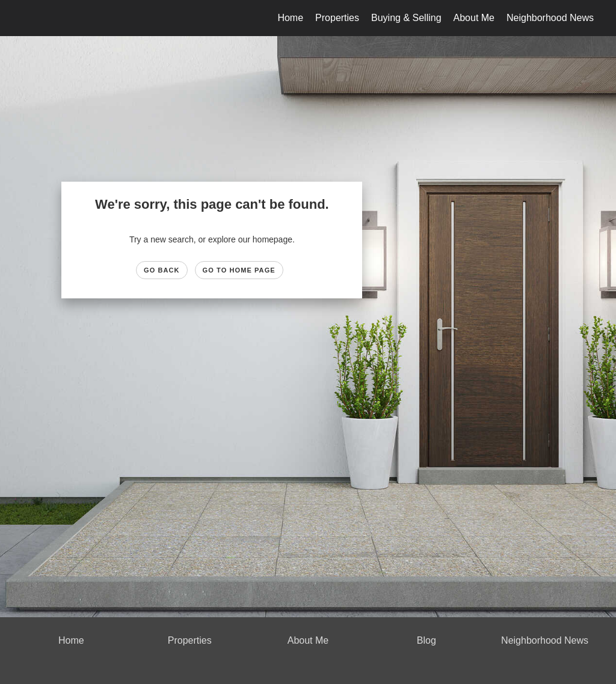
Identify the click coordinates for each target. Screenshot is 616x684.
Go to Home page (239, 270)
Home (290, 18)
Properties (337, 18)
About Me (474, 18)
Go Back (162, 270)
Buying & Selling (406, 18)
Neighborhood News (550, 18)
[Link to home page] (23, 18)
